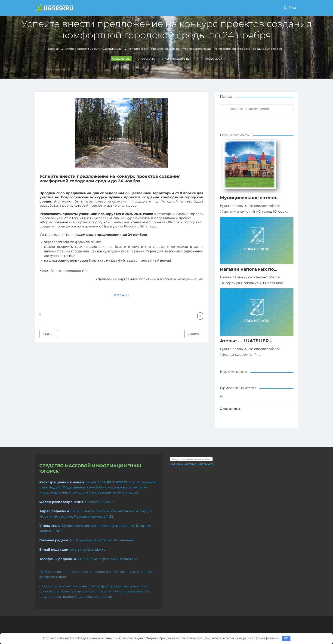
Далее (194, 334)
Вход (292, 8)
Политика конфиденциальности (192, 464)
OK (286, 638)
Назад (49, 334)
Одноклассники (231, 409)
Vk (222, 397)
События (96, 49)
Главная (54, 49)
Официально (112, 49)
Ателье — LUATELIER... (246, 341)
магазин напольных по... (249, 269)
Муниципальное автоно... (250, 198)
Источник (122, 295)
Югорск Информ (77, 49)
